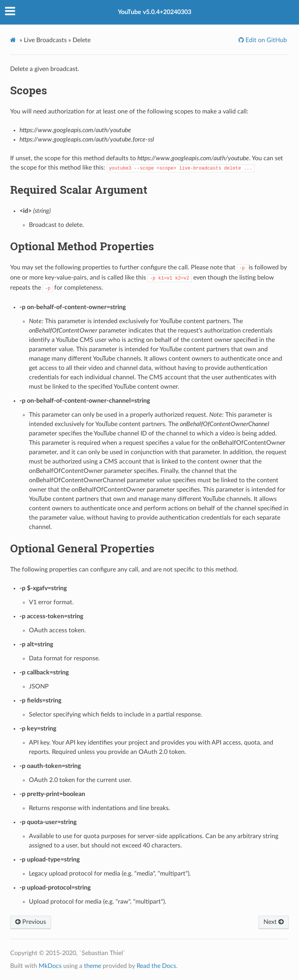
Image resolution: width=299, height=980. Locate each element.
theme (93, 966)
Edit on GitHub (265, 40)
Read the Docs (156, 966)
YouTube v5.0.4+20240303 (155, 12)
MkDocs (50, 966)
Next (274, 922)
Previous (31, 922)
